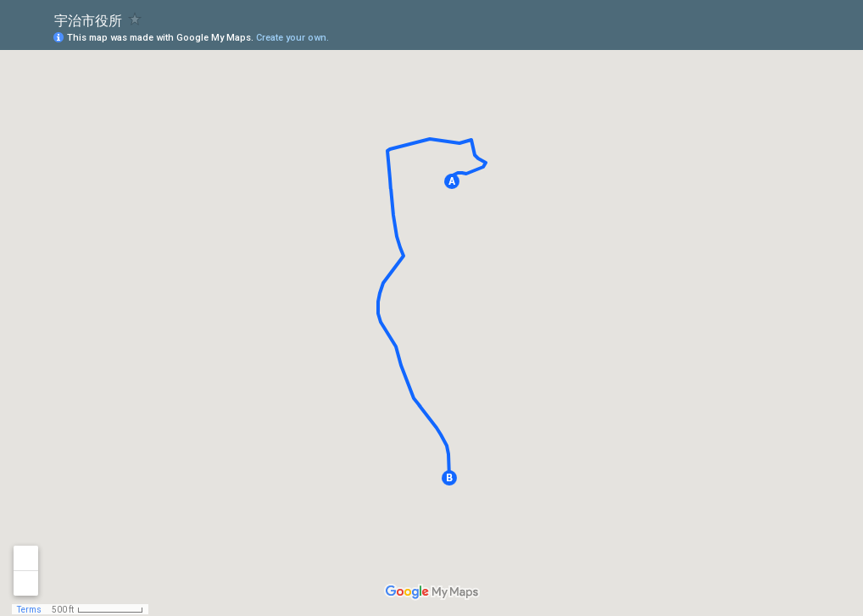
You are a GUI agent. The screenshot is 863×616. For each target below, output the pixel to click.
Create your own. (292, 38)
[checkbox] (135, 19)
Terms (29, 610)
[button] (452, 181)
